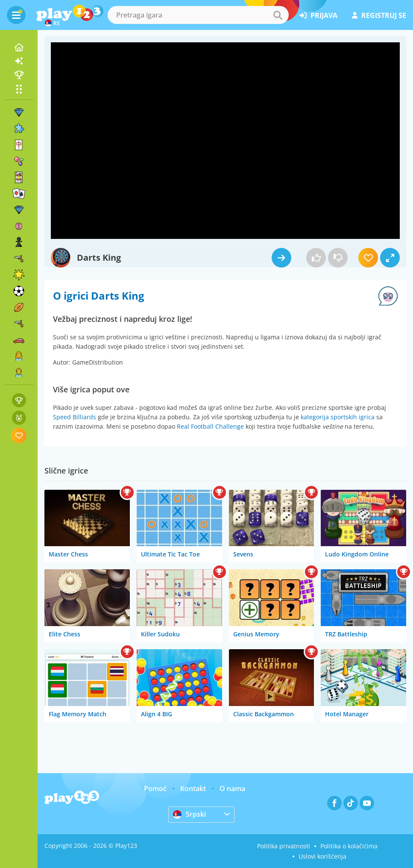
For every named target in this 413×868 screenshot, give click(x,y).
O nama (232, 789)
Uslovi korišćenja (322, 856)
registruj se (379, 15)
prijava (318, 15)
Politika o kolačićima (349, 846)
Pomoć (155, 789)
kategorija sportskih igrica (338, 417)
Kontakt (193, 789)
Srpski (189, 814)
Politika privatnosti (284, 846)
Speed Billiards (75, 417)
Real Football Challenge (210, 426)
